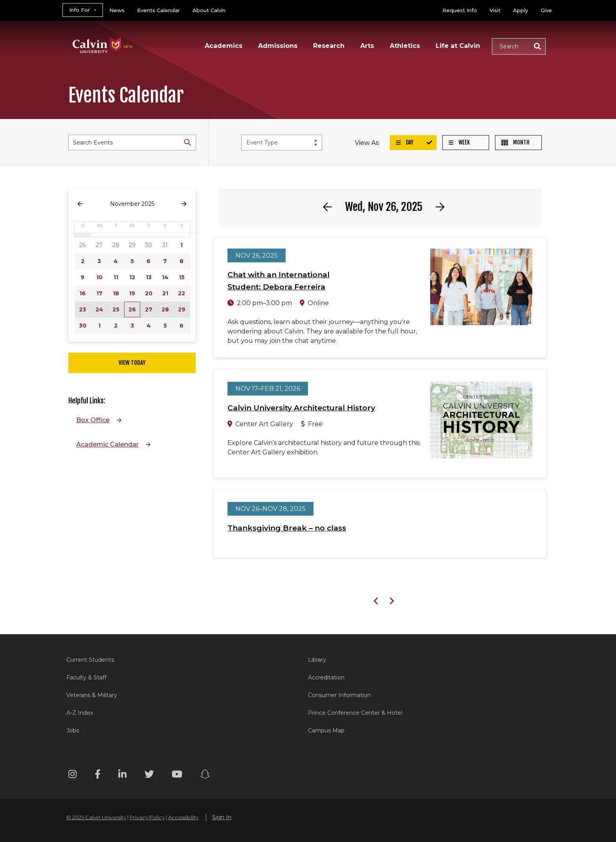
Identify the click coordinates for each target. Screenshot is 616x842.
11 (116, 277)
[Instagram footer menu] (72, 775)
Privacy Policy (147, 817)
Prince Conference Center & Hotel (355, 713)
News (117, 10)
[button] (519, 46)
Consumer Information (339, 695)
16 (82, 293)
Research (329, 46)
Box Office (93, 420)
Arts (367, 46)
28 (165, 309)
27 (149, 309)
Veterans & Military (92, 695)
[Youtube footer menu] (177, 775)
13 (149, 277)
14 (165, 277)
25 (116, 309)
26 (132, 309)
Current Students (90, 660)
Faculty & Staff (86, 677)
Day (405, 142)
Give (546, 10)
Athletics (405, 46)
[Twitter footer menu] (149, 775)
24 (99, 309)
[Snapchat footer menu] (205, 775)
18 (116, 293)
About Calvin (209, 10)
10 (99, 277)
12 (132, 277)
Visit (495, 10)
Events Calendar (159, 10)
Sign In (222, 817)
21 (165, 293)
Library (317, 660)
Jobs (73, 730)
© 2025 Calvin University (96, 817)
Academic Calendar (107, 444)
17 (99, 293)
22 (181, 293)
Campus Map (326, 730)
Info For (80, 10)
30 (83, 326)
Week (459, 142)
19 (132, 293)
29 (182, 309)
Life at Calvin (458, 46)
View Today (132, 363)
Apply (521, 10)
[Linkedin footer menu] (122, 775)
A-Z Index (80, 713)
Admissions (278, 46)
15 (182, 277)
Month (515, 142)
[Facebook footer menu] (98, 775)
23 (82, 309)
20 (149, 293)
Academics (224, 46)
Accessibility (183, 817)
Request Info (460, 10)
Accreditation (326, 677)
